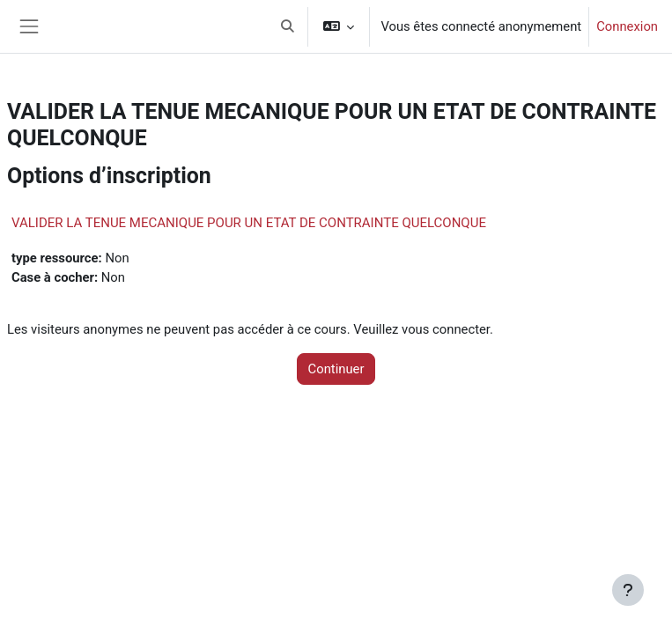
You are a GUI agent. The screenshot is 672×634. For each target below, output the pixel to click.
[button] (288, 26)
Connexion (627, 26)
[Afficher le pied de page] (628, 590)
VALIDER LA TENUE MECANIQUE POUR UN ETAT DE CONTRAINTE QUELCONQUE (249, 223)
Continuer (336, 369)
